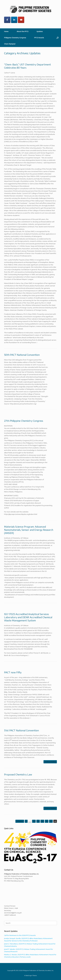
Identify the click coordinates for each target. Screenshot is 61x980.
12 (34, 821)
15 (47, 821)
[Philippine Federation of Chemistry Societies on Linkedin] (14, 20)
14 (42, 821)
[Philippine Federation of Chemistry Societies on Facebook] (7, 20)
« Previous (20, 821)
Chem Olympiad (10, 44)
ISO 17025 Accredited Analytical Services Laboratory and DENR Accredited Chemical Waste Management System (28, 617)
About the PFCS (23, 31)
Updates (40, 31)
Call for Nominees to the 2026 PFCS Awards (20, 935)
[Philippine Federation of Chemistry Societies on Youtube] (21, 20)
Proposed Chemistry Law (18, 774)
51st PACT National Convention (21, 730)
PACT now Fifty (13, 672)
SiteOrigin (29, 975)
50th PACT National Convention (22, 355)
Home (6, 31)
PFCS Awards (39, 38)
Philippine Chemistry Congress (15, 38)
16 (51, 821)
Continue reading (50, 762)
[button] (58, 38)
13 (38, 821)
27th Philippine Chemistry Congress (24, 421)
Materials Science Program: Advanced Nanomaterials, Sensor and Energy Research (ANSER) (29, 530)
